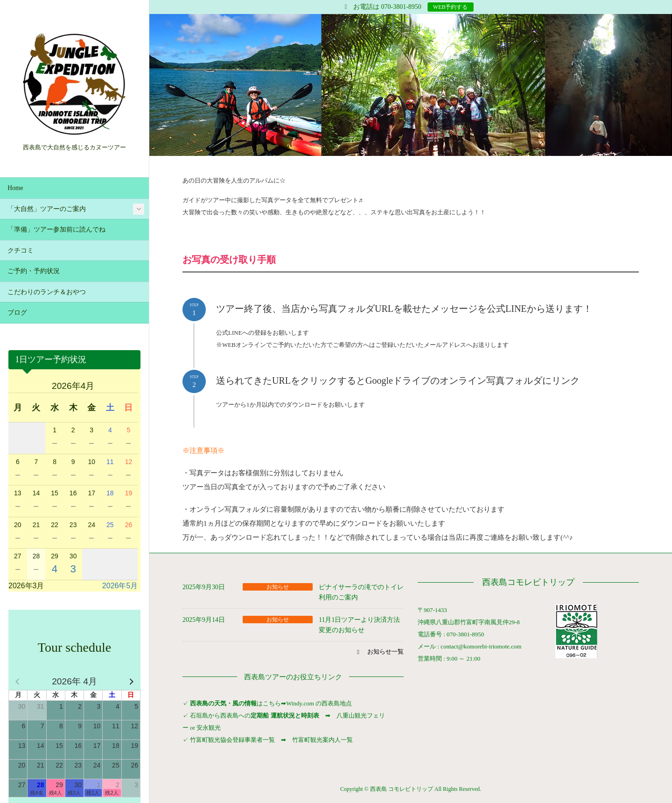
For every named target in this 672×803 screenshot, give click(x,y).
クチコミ (21, 250)
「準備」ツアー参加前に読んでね (56, 229)
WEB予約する (451, 7)
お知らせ (278, 587)
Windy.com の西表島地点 (319, 703)
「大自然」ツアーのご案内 (47, 209)
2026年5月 (120, 586)
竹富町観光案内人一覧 (322, 740)
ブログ (17, 313)
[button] (379, 652)
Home (15, 188)
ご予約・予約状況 (34, 271)
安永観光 (208, 728)
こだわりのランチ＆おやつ (47, 292)
